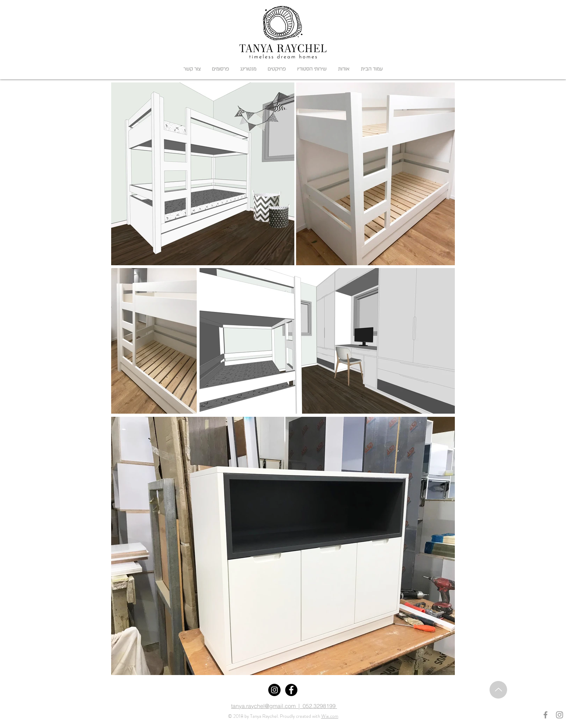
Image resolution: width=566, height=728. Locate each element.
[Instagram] (274, 690)
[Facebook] (291, 690)
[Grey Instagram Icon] (560, 715)
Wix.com (330, 716)
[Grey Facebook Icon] (545, 715)
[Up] (498, 690)
